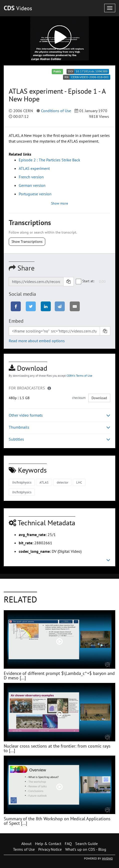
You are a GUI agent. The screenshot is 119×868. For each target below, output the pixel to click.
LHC (79, 482)
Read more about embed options (37, 341)
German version (32, 185)
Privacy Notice (50, 849)
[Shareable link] (36, 282)
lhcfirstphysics (22, 482)
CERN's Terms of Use (79, 376)
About (26, 844)
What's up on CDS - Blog (86, 849)
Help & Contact (48, 844)
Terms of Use (24, 849)
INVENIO (107, 858)
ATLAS (44, 482)
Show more (59, 203)
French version (31, 177)
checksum (79, 398)
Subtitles (59, 439)
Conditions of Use (56, 111)
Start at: (85, 281)
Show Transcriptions (27, 242)
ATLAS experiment (34, 168)
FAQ (68, 844)
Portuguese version (35, 194)
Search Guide (86, 844)
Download (99, 398)
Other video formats (59, 415)
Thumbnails (59, 427)
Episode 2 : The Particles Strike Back (49, 160)
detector (62, 482)
